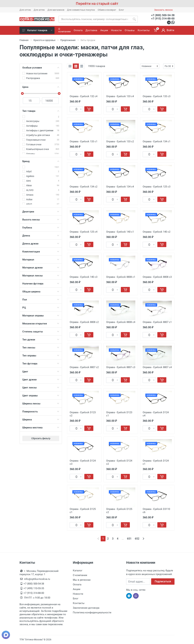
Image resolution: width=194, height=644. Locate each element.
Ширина (41, 420)
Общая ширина (41, 292)
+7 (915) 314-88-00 (163, 19)
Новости (78, 594)
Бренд (41, 161)
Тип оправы (41, 356)
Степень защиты (41, 332)
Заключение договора (86, 608)
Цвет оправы (41, 396)
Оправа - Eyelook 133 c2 (120, 141)
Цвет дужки (41, 380)
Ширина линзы (41, 404)
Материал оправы (41, 316)
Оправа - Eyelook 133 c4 (120, 96)
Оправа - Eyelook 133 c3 (156, 96)
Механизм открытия (41, 324)
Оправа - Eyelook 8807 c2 (84, 367)
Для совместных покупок (81, 10)
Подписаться (163, 581)
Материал (41, 260)
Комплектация (41, 252)
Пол (41, 300)
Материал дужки (41, 268)
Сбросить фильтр (41, 438)
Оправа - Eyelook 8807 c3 (121, 367)
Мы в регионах (82, 580)
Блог (121, 10)
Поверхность (41, 412)
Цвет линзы (41, 388)
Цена (41, 87)
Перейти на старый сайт (97, 4)
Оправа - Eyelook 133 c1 (83, 141)
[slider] (22, 93)
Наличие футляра (41, 284)
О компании (80, 575)
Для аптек (39, 10)
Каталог (78, 571)
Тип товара (41, 111)
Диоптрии (41, 212)
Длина (41, 236)
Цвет (41, 372)
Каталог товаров (37, 30)
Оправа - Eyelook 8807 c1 (157, 322)
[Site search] (95, 19)
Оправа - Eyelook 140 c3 (83, 277)
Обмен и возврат (107, 10)
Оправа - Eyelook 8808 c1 (121, 277)
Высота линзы (41, 220)
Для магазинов (56, 10)
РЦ (41, 308)
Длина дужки (41, 244)
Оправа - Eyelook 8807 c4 (157, 367)
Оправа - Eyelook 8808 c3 (157, 277)
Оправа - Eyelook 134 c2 (83, 187)
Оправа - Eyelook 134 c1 (156, 141)
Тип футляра (41, 364)
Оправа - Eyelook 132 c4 (83, 96)
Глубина (41, 228)
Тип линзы (41, 348)
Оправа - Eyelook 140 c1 (120, 232)
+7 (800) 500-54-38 (163, 15)
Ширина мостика (41, 428)
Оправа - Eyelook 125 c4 (83, 232)
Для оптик (25, 10)
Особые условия (41, 68)
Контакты (79, 603)
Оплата (77, 585)
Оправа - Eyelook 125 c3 (156, 187)
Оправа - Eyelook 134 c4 (120, 187)
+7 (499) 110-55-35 (34, 588)
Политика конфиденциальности (92, 613)
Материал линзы (41, 276)
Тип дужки (41, 340)
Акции (77, 589)
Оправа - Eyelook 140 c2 (156, 232)
